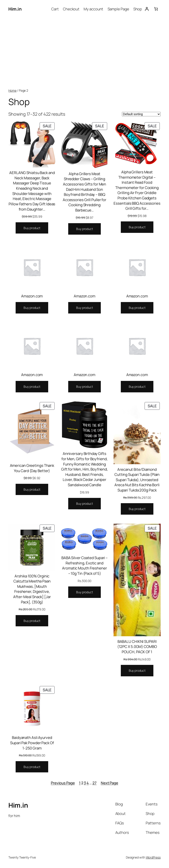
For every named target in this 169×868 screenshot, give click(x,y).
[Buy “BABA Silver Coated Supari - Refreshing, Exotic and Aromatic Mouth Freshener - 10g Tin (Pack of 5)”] (84, 592)
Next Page (109, 783)
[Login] (147, 9)
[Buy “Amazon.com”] (32, 308)
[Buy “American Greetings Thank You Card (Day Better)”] (32, 490)
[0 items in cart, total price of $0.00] (156, 9)
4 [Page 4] (88, 783)
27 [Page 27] (95, 783)
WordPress (153, 857)
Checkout (71, 9)
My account (93, 9)
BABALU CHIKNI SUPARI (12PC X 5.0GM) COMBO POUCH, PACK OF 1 (137, 647)
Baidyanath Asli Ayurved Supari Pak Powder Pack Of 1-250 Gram (32, 743)
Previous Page (63, 783)
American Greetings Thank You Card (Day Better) (32, 468)
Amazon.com (32, 296)
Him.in (15, 9)
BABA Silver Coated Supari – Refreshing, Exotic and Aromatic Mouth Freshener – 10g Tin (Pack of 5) (84, 566)
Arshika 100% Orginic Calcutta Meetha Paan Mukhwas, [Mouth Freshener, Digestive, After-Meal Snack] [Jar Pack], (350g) (32, 589)
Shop (138, 9)
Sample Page (118, 9)
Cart (55, 9)
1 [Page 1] (80, 783)
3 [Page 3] (85, 783)
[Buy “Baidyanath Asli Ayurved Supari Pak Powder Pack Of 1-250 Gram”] (32, 767)
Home (12, 90)
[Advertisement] (84, 53)
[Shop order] (141, 114)
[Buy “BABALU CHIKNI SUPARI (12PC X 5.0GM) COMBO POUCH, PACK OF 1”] (137, 671)
